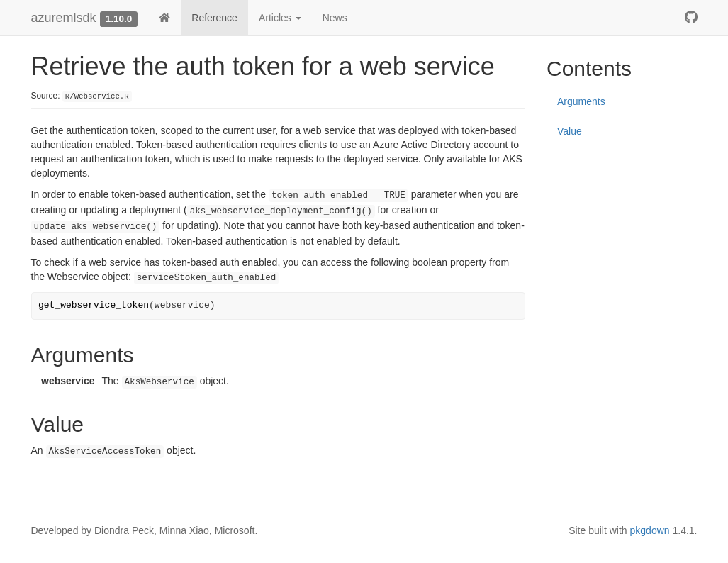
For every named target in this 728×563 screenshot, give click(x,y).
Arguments (581, 101)
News (335, 18)
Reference (214, 18)
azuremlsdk (64, 18)
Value (570, 131)
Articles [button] (280, 18)
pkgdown (650, 530)
